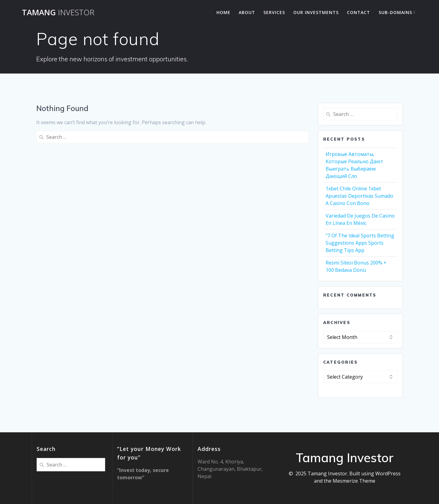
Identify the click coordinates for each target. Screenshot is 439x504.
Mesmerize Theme (354, 481)
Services (274, 12)
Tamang (58, 13)
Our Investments (316, 12)
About (247, 12)
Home (223, 12)
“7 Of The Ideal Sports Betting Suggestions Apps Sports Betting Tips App (360, 243)
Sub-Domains (395, 12)
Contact (359, 12)
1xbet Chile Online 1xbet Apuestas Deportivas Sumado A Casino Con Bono (359, 196)
